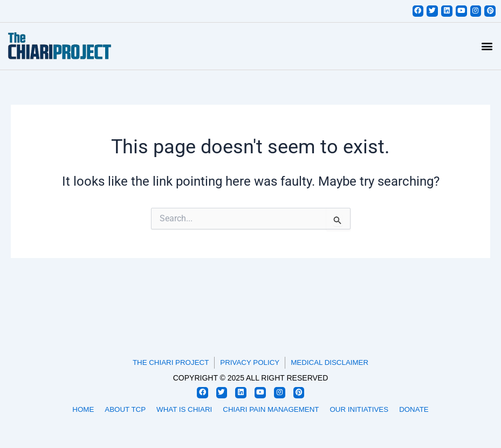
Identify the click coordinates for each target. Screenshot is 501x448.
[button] (487, 47)
